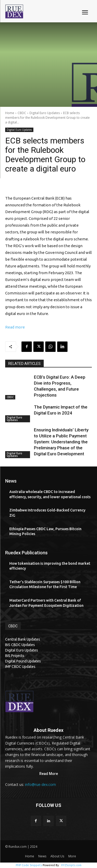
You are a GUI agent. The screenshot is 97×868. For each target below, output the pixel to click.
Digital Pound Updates (23, 661)
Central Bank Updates (23, 639)
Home (10, 113)
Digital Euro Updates (45, 113)
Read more (15, 327)
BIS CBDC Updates (20, 645)
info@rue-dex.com (40, 784)
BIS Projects (15, 656)
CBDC (22, 113)
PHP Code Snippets (29, 865)
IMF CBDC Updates (20, 667)
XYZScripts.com (71, 865)
